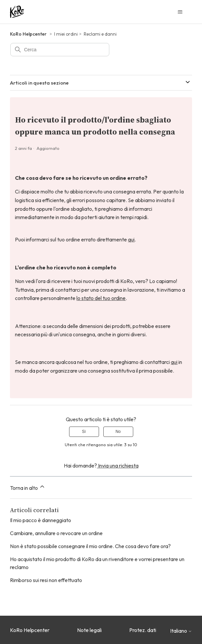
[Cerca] (60, 50)
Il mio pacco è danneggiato (41, 520)
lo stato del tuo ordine (101, 298)
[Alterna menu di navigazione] (180, 12)
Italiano (181, 631)
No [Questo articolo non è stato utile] (118, 432)
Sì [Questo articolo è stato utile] (84, 432)
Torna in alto (28, 487)
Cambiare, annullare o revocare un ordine (56, 533)
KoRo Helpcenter (28, 34)
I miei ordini (66, 34)
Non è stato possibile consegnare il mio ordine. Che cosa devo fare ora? (90, 546)
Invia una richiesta (118, 466)
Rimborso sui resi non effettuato (46, 580)
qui (131, 239)
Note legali (89, 630)
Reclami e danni (100, 34)
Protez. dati (143, 630)
